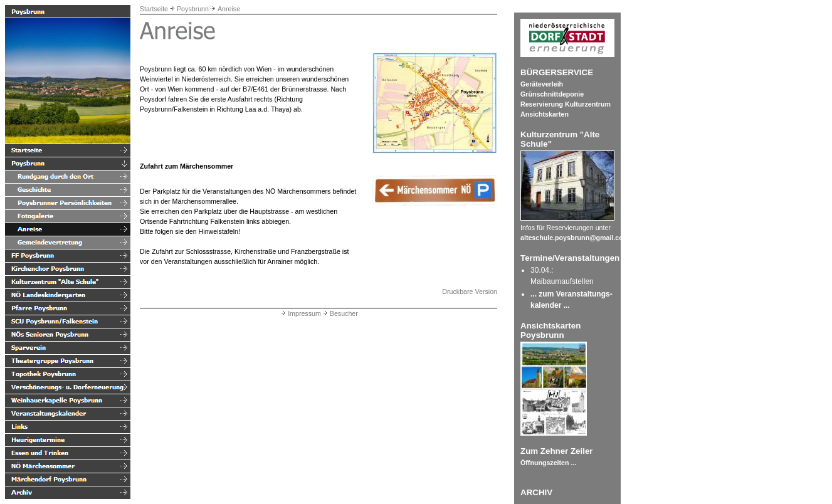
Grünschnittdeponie (552, 94)
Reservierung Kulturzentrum (566, 104)
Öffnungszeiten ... (548, 463)
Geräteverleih (542, 84)
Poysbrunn (193, 9)
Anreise (229, 9)
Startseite (154, 9)
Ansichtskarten (545, 114)
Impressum (300, 313)
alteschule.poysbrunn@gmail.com (575, 238)
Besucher (340, 313)
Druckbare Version (470, 291)
